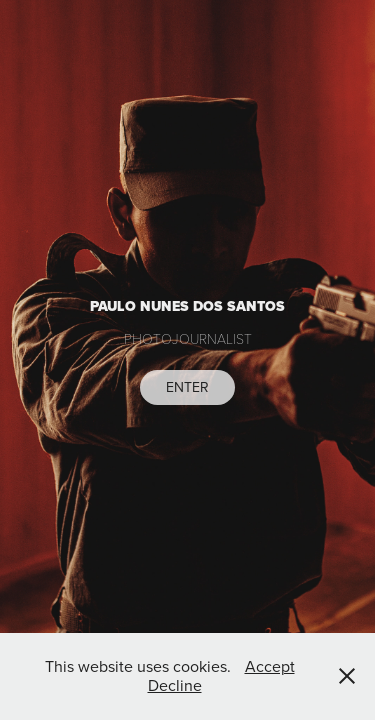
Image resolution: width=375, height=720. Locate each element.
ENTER (187, 387)
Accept (270, 666)
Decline (175, 685)
